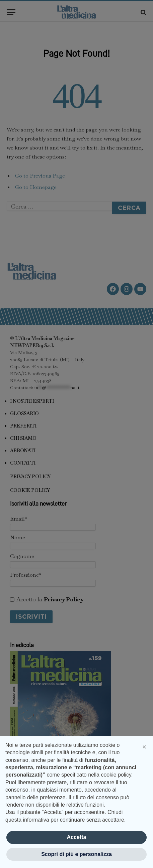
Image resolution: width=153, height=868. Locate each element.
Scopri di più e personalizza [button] (76, 854)
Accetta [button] (77, 837)
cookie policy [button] (116, 775)
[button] (144, 747)
